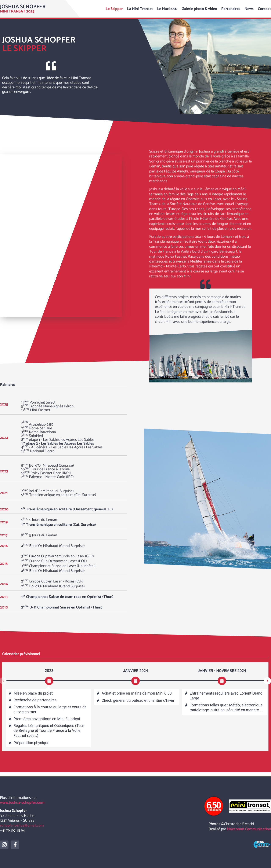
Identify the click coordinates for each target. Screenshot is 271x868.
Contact (264, 9)
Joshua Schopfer (23, 7)
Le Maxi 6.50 (167, 9)
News (249, 9)
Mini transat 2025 (17, 11)
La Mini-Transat (140, 9)
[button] (267, 681)
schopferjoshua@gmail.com (22, 825)
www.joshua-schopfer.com (22, 803)
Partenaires (231, 9)
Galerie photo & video (199, 9)
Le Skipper (114, 9)
